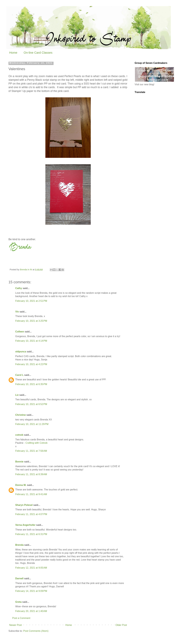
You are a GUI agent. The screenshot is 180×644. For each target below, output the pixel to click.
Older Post (121, 625)
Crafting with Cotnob (37, 443)
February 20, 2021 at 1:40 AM (31, 611)
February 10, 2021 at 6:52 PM (31, 404)
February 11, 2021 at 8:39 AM (31, 474)
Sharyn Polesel (24, 505)
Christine (20, 415)
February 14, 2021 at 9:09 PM (31, 591)
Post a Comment (21, 618)
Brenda (19, 545)
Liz (17, 395)
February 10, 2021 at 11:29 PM (32, 424)
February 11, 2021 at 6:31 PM (31, 534)
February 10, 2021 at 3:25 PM (31, 321)
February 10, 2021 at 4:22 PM (31, 364)
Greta (18, 602)
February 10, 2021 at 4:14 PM (31, 341)
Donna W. (21, 485)
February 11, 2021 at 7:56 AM (31, 451)
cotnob (19, 435)
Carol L (19, 375)
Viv (17, 312)
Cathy (19, 288)
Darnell (19, 578)
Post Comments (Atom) (36, 631)
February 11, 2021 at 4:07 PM (31, 514)
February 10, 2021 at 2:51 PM (31, 301)
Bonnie (19, 462)
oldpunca (21, 352)
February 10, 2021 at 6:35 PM (31, 384)
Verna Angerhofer (25, 525)
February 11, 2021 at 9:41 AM (31, 494)
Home (13, 53)
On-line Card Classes (38, 53)
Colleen (20, 332)
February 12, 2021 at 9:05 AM (31, 568)
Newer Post (16, 625)
